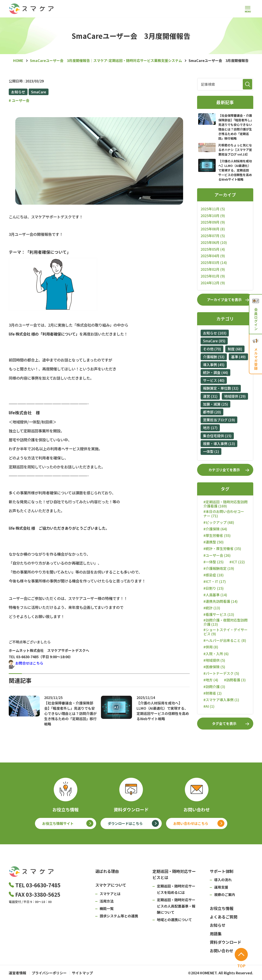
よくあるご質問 (224, 917)
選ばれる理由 (107, 871)
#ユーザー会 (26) (217, 555)
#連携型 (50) (213, 542)
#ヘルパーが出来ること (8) (225, 640)
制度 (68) (235, 349)
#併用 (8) (211, 647)
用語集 (216, 934)
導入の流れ (223, 880)
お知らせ (18, 92)
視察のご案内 (225, 894)
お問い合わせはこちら (191, 823)
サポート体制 (222, 871)
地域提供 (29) (235, 396)
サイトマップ (87, 973)
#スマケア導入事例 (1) (221, 700)
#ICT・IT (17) (215, 582)
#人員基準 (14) (215, 595)
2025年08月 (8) (213, 229)
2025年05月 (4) (213, 249)
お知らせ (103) (215, 333)
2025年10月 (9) (213, 216)
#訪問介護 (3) (214, 687)
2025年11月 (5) (213, 209)
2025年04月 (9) (213, 256)
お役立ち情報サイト (58, 823)
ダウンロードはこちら (125, 823)
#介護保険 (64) (215, 529)
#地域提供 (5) (214, 660)
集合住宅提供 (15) (217, 436)
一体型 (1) (211, 451)
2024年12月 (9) (213, 283)
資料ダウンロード (226, 942)
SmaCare (39, 92)
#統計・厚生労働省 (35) (222, 549)
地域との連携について (174, 920)
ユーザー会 (19, 100)
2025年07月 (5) (213, 236)
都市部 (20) (212, 412)
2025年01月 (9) (213, 276)
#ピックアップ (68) (219, 522)
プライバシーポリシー (51, 973)
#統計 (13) (212, 608)
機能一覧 (107, 908)
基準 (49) (238, 357)
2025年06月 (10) (214, 242)
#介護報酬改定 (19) (219, 568)
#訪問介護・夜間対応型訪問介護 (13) (226, 622)
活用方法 (107, 901)
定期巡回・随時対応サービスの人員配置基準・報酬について (176, 906)
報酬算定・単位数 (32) (221, 388)
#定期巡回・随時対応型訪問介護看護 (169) (226, 504)
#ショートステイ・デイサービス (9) (226, 632)
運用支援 (221, 887)
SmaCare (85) (214, 341)
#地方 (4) (211, 680)
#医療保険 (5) (214, 667)
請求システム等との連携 (119, 916)
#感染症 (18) (213, 575)
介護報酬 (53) (214, 357)
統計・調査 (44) (215, 372)
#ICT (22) (237, 562)
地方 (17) (210, 428)
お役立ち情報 (222, 908)
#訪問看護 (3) (235, 680)
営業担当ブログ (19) (219, 420)
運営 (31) (210, 396)
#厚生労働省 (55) (217, 535)
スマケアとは (110, 894)
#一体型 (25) (213, 562)
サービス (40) (214, 380)
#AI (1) (209, 706)
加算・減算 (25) (215, 404)
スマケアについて (111, 885)
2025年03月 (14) (214, 262)
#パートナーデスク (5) (221, 673)
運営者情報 (17, 973)
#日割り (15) (213, 588)
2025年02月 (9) (213, 269)
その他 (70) (212, 349)
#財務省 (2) (213, 693)
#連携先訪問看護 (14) (220, 601)
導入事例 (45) (214, 365)
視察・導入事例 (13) (219, 444)
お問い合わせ (222, 951)
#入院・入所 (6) (216, 654)
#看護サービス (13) (219, 614)
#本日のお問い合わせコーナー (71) (224, 514)
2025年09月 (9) (213, 222)
